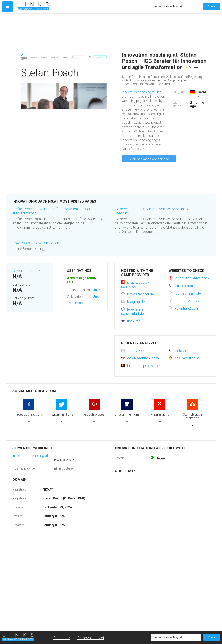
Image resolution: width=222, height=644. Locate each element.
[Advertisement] (83, 30)
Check (212, 6)
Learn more (75, 303)
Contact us (62, 638)
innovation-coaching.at (30, 456)
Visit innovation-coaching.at (149, 159)
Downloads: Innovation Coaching (38, 243)
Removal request (91, 638)
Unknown (100, 290)
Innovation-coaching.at (138, 92)
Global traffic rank (26, 271)
